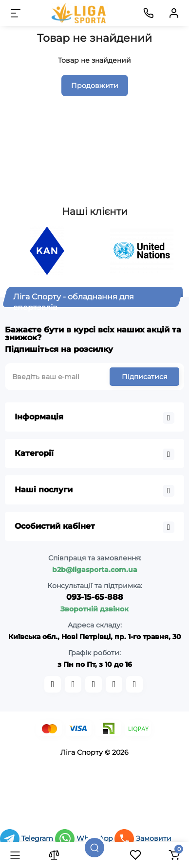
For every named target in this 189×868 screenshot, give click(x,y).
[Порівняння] (54, 855)
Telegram (28, 838)
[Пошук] (94, 848)
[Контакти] (149, 13)
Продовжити (95, 86)
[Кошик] (174, 855)
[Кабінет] (174, 13)
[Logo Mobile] (79, 13)
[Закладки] (135, 855)
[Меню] (16, 13)
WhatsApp (85, 838)
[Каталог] (15, 855)
